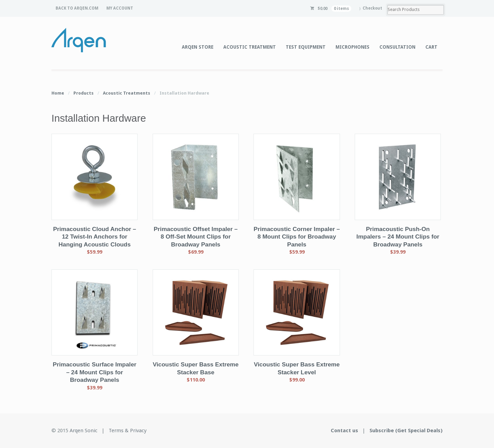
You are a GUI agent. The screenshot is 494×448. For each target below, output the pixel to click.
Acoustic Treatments (127, 93)
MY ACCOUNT (120, 8)
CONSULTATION (397, 47)
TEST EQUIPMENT (306, 47)
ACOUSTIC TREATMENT (250, 47)
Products (84, 93)
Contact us (344, 431)
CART (431, 47)
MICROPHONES (352, 47)
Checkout (372, 8)
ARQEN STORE (198, 47)
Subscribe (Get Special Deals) (406, 431)
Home (58, 93)
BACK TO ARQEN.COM (77, 8)
